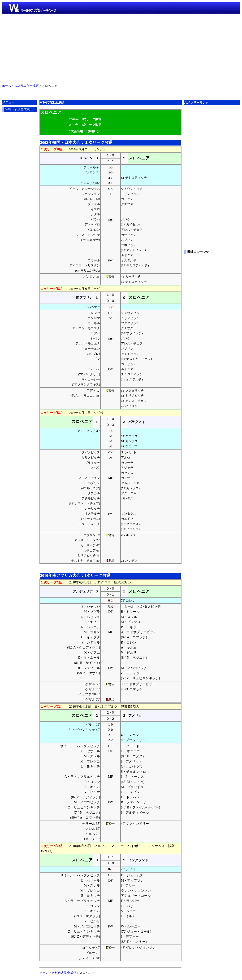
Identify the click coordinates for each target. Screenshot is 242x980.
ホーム (6, 86)
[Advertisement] (121, 48)
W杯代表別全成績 (27, 86)
